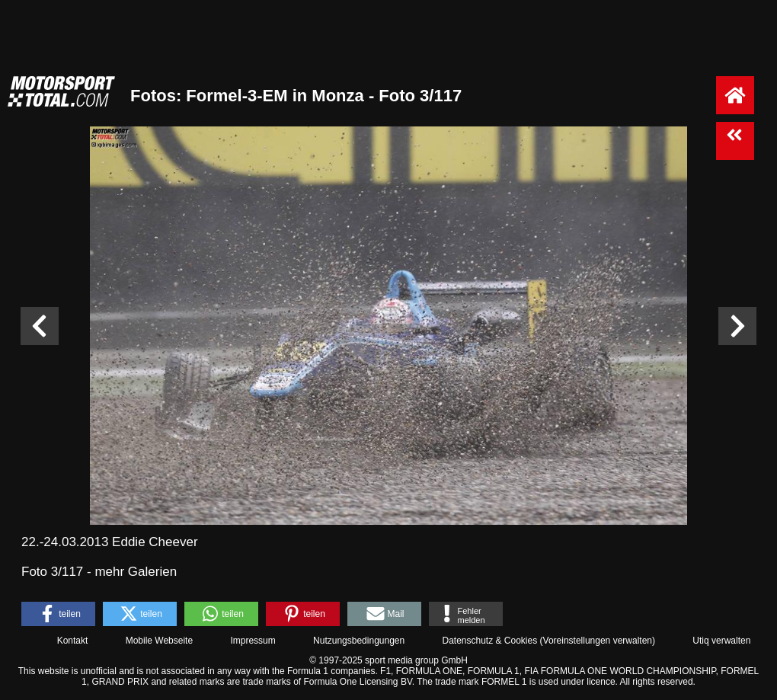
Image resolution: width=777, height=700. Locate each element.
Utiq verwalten (721, 641)
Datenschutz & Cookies (489, 641)
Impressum (253, 641)
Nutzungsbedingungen (359, 641)
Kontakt (73, 641)
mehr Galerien (136, 572)
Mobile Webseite (160, 641)
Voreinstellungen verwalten (598, 641)
